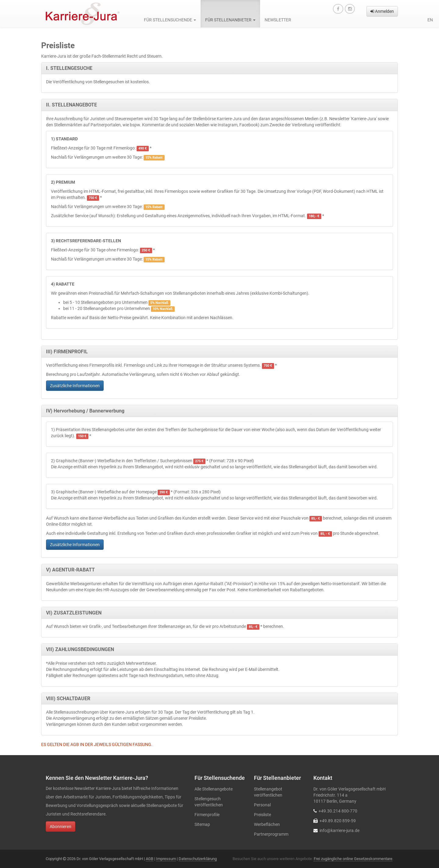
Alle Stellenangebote (214, 789)
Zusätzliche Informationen (75, 386)
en (430, 20)
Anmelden (382, 11)
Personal (262, 805)
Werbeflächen (267, 824)
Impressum (166, 859)
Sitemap (202, 824)
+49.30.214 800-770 (338, 811)
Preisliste (262, 815)
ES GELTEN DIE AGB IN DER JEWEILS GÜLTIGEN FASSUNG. (97, 744)
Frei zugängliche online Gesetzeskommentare (353, 859)
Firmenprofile (207, 815)
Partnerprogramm (271, 834)
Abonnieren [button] (61, 827)
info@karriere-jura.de (339, 830)
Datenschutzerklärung (198, 859)
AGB (150, 859)
